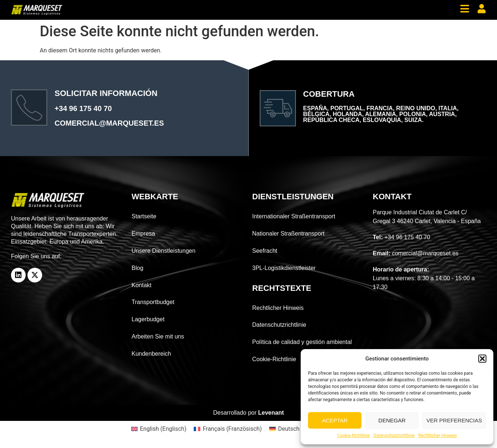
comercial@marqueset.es (109, 123)
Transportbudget (153, 302)
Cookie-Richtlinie (354, 436)
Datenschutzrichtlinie (394, 436)
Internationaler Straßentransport (294, 216)
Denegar (392, 420)
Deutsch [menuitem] (289, 429)
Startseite (144, 216)
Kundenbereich (151, 354)
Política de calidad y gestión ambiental (302, 342)
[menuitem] (159, 429)
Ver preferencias (454, 420)
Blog (137, 268)
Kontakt (141, 285)
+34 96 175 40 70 (83, 108)
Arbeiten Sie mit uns (158, 336)
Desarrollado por (248, 413)
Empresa (143, 234)
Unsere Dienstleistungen (163, 251)
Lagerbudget (148, 319)
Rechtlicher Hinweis (437, 436)
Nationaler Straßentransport (288, 234)
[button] (482, 359)
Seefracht (265, 251)
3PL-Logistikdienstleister (284, 268)
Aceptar (335, 420)
